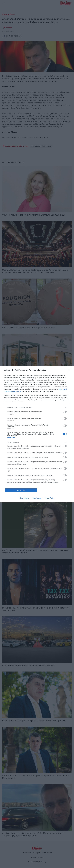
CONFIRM (21, 490)
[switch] (65, 412)
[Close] (70, 370)
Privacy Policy (49, 498)
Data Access (37, 498)
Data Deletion (25, 498)
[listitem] (37, 407)
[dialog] (37, 434)
